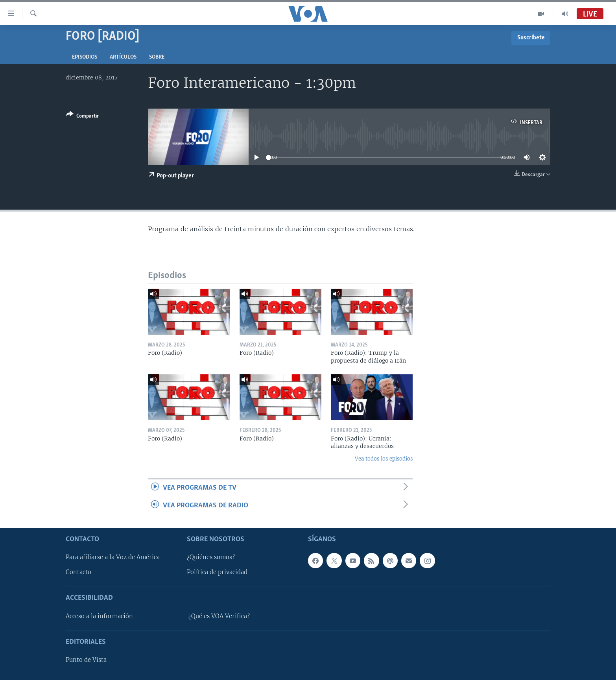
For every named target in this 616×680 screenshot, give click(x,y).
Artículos (123, 57)
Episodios (85, 57)
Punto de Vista (86, 660)
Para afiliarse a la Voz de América (113, 557)
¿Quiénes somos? (211, 557)
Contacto (78, 572)
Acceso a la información (99, 616)
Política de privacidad (217, 572)
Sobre (157, 57)
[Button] (82, 117)
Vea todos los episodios (384, 459)
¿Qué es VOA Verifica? (219, 616)
